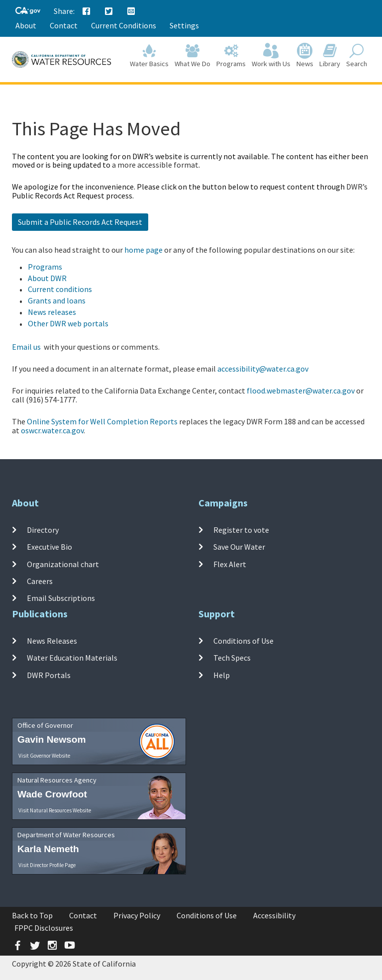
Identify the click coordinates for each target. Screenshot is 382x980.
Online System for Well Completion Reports (102, 421)
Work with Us (271, 55)
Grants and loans (57, 300)
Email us (26, 347)
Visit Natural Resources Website (55, 810)
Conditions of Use (243, 641)
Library (330, 55)
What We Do (192, 55)
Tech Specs (232, 658)
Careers (40, 581)
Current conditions (60, 289)
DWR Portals (49, 675)
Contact (64, 25)
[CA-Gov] (28, 11)
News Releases (52, 641)
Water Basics (149, 55)
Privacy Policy (137, 915)
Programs (231, 55)
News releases (52, 312)
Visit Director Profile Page (47, 865)
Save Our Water (239, 547)
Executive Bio (49, 547)
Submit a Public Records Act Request (80, 222)
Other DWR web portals (68, 323)
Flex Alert (230, 564)
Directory (43, 530)
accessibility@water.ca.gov (263, 369)
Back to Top (32, 915)
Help (222, 675)
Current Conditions (124, 25)
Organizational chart (63, 564)
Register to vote (241, 530)
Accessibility (274, 915)
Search (357, 55)
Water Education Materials (72, 658)
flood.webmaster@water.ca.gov (301, 391)
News (305, 55)
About (26, 25)
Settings (184, 25)
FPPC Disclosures (44, 928)
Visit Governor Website (44, 756)
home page (143, 250)
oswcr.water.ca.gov (52, 430)
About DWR (47, 278)
